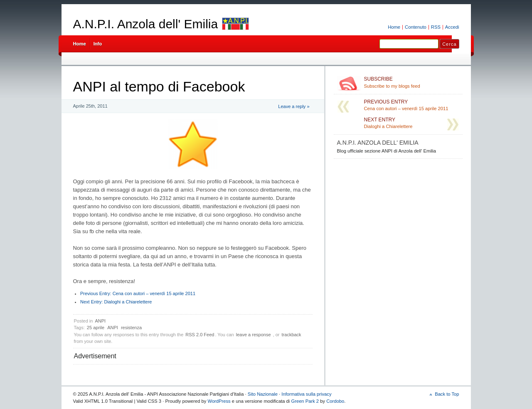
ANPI (100, 321)
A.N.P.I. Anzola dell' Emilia (146, 24)
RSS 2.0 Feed (200, 335)
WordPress (219, 401)
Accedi (452, 27)
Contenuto (416, 27)
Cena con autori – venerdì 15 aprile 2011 (138, 293)
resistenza (131, 328)
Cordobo (335, 401)
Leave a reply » (294, 106)
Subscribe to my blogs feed (412, 82)
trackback (292, 335)
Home (394, 27)
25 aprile (96, 328)
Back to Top (447, 394)
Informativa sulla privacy (306, 394)
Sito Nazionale (263, 394)
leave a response (254, 335)
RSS (436, 27)
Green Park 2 (305, 401)
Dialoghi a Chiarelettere (116, 302)
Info (98, 44)
